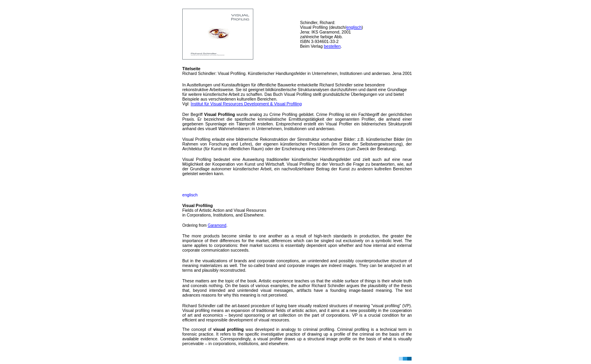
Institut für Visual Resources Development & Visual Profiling (246, 104)
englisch (354, 27)
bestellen (332, 46)
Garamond (217, 225)
